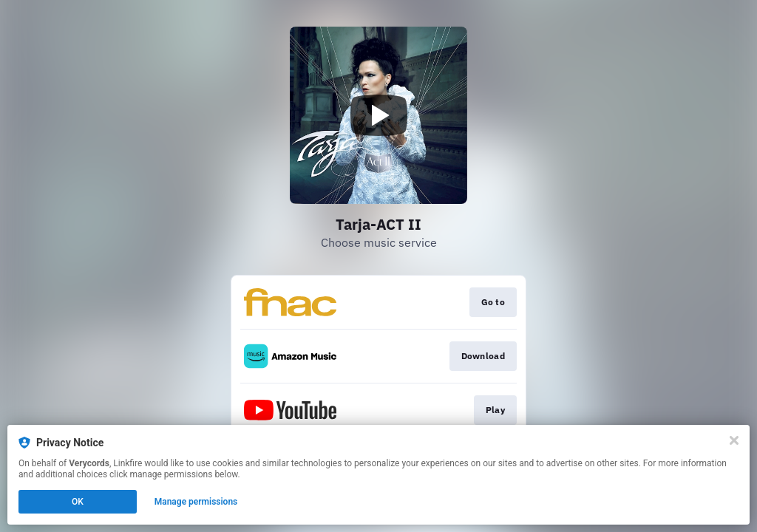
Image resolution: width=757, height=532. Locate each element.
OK (78, 502)
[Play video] (378, 115)
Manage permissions (196, 502)
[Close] (734, 440)
